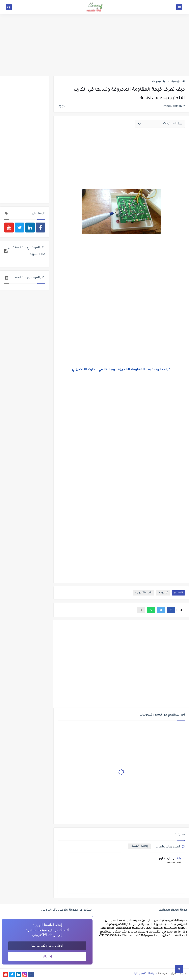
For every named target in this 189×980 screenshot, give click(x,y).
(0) (61, 107)
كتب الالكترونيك (144, 593)
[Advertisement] (94, 45)
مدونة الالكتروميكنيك (145, 974)
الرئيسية (178, 82)
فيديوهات (158, 82)
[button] (171, 610)
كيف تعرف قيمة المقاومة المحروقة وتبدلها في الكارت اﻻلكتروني (121, 370)
